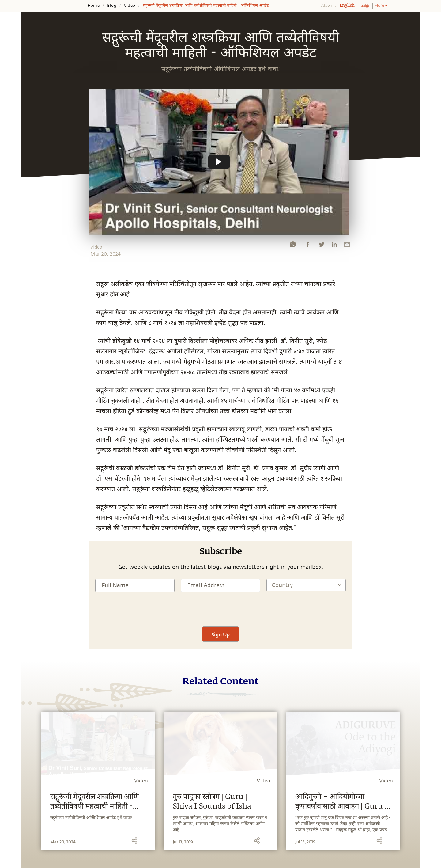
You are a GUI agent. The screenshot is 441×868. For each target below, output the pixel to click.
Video (130, 6)
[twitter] (321, 246)
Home (94, 6)
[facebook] (308, 246)
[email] (347, 246)
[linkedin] (334, 246)
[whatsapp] (293, 246)
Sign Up (221, 634)
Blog (112, 6)
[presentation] (221, 608)
